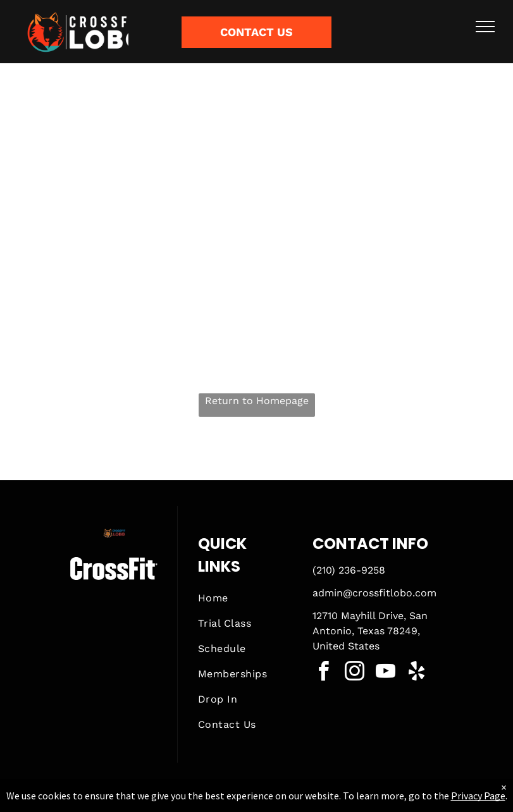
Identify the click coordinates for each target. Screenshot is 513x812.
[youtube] (386, 673)
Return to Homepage (257, 401)
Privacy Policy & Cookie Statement (178, 800)
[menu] (485, 27)
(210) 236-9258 (349, 570)
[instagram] (355, 673)
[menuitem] (245, 598)
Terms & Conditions (361, 800)
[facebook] (324, 673)
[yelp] (417, 673)
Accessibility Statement (282, 800)
